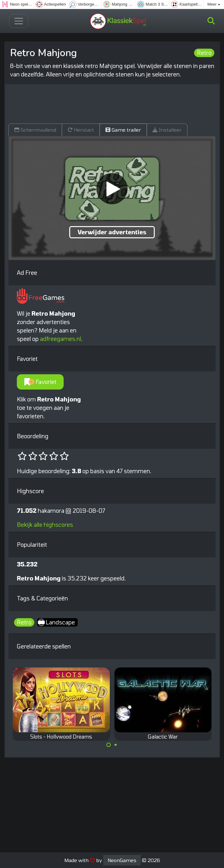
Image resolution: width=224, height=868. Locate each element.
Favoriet (40, 382)
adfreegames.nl (61, 339)
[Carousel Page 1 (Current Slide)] (109, 745)
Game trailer (123, 130)
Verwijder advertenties (112, 232)
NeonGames (122, 860)
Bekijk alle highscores (45, 525)
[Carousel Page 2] (116, 745)
